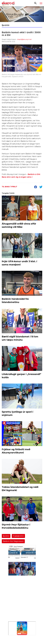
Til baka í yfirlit (9, 187)
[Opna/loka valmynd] (41, 3)
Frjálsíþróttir (18, 536)
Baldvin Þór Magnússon (13, 541)
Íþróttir (6, 536)
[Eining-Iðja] (22, 611)
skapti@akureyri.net (24, 39)
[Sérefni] (22, 14)
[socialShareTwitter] (41, 187)
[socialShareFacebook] (35, 187)
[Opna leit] (35, 3)
